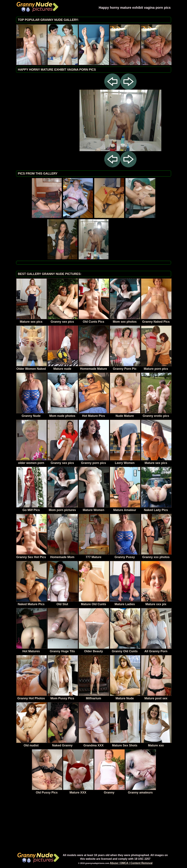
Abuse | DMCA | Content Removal (131, 863)
